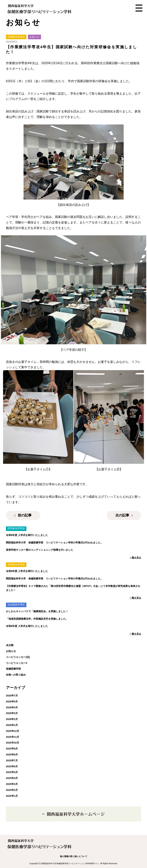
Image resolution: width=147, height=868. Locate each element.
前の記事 (25, 515)
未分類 (10, 645)
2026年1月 (12, 725)
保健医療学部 (13, 669)
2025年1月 (12, 796)
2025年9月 (12, 749)
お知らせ (11, 651)
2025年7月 (12, 760)
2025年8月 (12, 755)
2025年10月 (13, 743)
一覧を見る (135, 558)
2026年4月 (12, 707)
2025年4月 (12, 778)
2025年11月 (13, 737)
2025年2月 (12, 790)
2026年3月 (12, 713)
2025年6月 (12, 766)
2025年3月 (12, 784)
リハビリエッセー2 (17, 663)
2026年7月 (12, 696)
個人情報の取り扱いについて (74, 856)
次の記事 (122, 515)
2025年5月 (12, 772)
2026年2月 (12, 719)
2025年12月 (13, 731)
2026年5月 (12, 702)
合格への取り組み (16, 675)
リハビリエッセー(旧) (18, 657)
